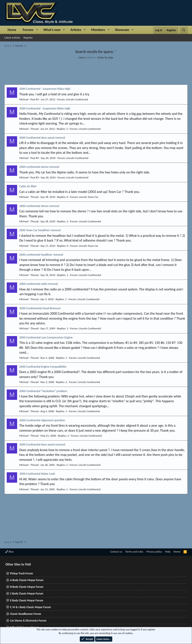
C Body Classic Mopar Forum (27, 594)
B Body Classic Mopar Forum (27, 587)
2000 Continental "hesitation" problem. (43, 391)
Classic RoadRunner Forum (26, 614)
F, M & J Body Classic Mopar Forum (31, 607)
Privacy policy (154, 552)
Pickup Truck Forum (22, 573)
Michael (91, 57)
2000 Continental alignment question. (42, 420)
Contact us (116, 552)
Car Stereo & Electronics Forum (28, 621)
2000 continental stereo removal (39, 167)
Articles (76, 30)
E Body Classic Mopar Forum (27, 600)
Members (98, 30)
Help (168, 552)
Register (28, 38)
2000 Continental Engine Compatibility (43, 367)
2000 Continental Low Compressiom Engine (46, 337)
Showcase (122, 30)
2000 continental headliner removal (41, 255)
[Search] (184, 30)
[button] (37, 30)
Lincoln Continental (77, 99)
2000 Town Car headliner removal (40, 230)
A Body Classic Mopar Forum (27, 580)
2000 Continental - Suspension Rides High (45, 89)
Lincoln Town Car (89, 197)
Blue (9, 552)
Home (12, 30)
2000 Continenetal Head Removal (40, 308)
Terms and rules (134, 552)
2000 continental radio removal (39, 284)
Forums (28, 30)
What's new (52, 30)
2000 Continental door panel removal (42, 138)
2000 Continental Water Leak (37, 474)
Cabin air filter (28, 186)
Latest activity (12, 38)
